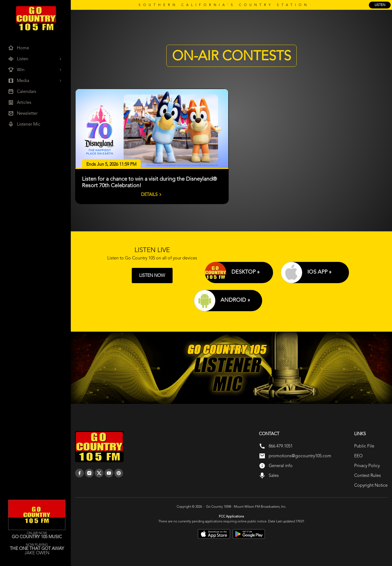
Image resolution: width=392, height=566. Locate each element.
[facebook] (79, 473)
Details (152, 195)
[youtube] (109, 473)
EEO (358, 456)
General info (281, 466)
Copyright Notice (371, 485)
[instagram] (89, 473)
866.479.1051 (281, 446)
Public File (364, 446)
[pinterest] (119, 473)
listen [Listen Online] (380, 5)
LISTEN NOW (152, 275)
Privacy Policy (367, 466)
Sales (274, 475)
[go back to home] (99, 447)
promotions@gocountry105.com (300, 456)
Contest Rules (367, 475)
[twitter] (99, 473)
